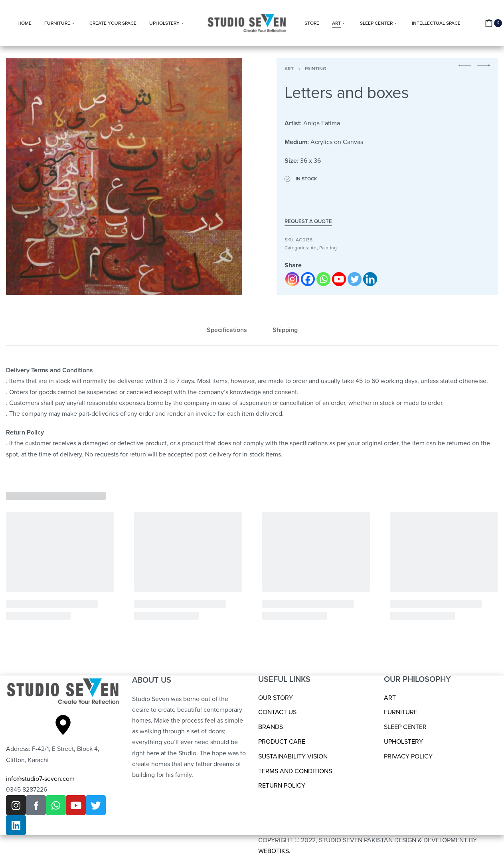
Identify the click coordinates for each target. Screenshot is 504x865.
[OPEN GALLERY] (124, 177)
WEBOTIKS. (274, 851)
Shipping (285, 330)
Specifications (227, 330)
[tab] (227, 330)
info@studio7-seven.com (40, 779)
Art (289, 69)
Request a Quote (308, 222)
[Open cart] (493, 23)
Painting (316, 69)
